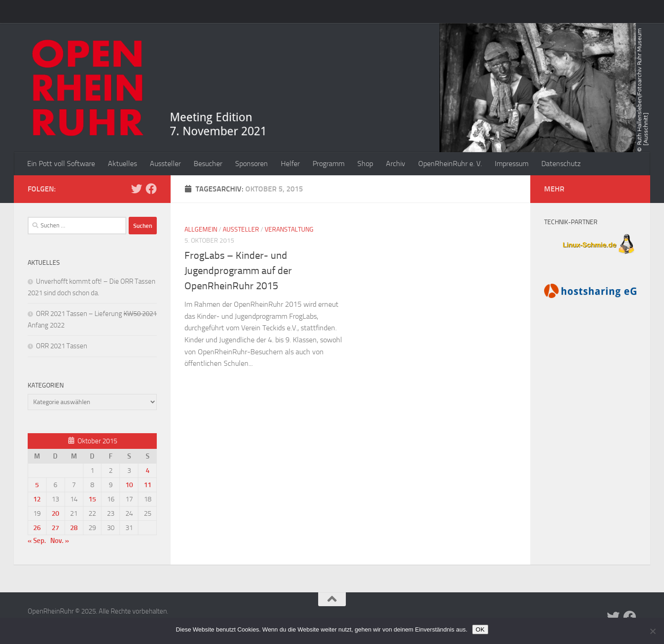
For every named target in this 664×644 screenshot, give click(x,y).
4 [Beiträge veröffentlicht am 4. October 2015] (148, 471)
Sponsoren (252, 164)
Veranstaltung (289, 230)
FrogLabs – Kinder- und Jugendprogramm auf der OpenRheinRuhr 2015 (238, 271)
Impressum (512, 164)
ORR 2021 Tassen (62, 346)
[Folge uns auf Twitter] (136, 189)
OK (480, 629)
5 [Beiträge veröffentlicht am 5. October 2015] (37, 485)
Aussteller (165, 164)
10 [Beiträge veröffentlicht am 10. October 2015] (129, 485)
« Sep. (37, 541)
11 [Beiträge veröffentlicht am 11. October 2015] (148, 485)
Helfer (290, 164)
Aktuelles (122, 164)
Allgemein (201, 230)
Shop (365, 164)
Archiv (396, 164)
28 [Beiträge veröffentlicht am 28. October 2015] (74, 528)
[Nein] (652, 631)
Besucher (208, 164)
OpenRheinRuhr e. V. (450, 164)
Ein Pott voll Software (61, 164)
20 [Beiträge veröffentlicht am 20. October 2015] (55, 513)
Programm (329, 164)
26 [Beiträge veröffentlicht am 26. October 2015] (37, 528)
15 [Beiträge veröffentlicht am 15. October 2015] (92, 499)
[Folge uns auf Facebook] (151, 189)
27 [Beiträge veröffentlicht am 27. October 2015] (55, 528)
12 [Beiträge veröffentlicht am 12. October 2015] (37, 499)
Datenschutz (561, 164)
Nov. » (60, 541)
